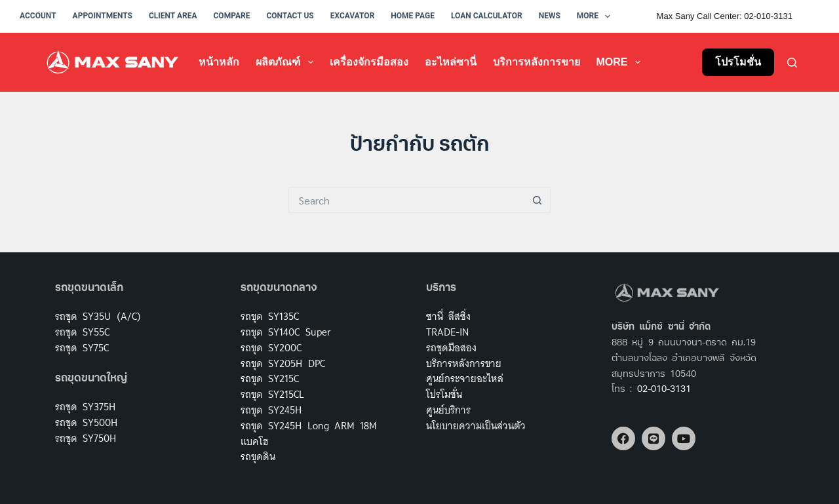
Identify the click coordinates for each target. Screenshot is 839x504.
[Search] (792, 63)
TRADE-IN (447, 332)
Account (38, 16)
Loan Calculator (487, 16)
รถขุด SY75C (82, 348)
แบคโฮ (254, 441)
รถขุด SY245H (271, 410)
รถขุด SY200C (271, 348)
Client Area (173, 16)
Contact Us (290, 16)
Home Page (413, 16)
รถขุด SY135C (270, 316)
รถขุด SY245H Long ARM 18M (309, 426)
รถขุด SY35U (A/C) (98, 316)
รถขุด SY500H (86, 422)
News (550, 16)
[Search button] (537, 200)
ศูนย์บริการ (448, 410)
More (596, 16)
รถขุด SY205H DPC (283, 363)
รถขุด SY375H (85, 407)
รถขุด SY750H (86, 438)
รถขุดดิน (258, 456)
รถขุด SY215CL (272, 394)
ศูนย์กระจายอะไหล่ (465, 378)
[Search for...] (406, 200)
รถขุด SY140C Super (286, 332)
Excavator (353, 16)
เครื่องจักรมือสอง (369, 62)
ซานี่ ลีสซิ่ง (448, 316)
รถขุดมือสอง (451, 348)
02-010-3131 (664, 390)
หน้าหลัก (219, 62)
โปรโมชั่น (738, 62)
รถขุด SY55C (82, 332)
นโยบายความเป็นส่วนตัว (476, 426)
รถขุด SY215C (270, 378)
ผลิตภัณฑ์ (287, 62)
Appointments (103, 16)
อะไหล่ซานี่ (451, 62)
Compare (232, 16)
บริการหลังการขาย (537, 62)
